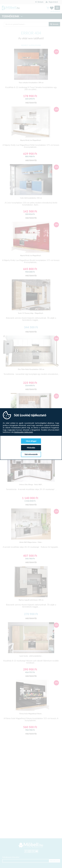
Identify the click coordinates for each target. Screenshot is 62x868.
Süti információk (31, 454)
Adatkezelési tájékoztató (24, 432)
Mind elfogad (31, 441)
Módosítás (31, 448)
